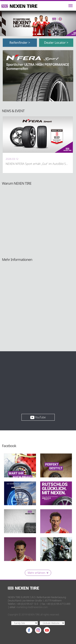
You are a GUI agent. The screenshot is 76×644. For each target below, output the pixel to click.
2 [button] (35, 34)
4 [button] (43, 34)
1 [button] (33, 34)
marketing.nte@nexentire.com (32, 607)
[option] (38, 23)
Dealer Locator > (56, 43)
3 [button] (39, 34)
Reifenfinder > (20, 43)
